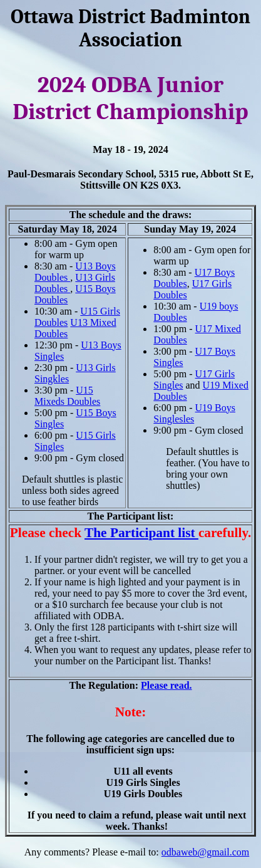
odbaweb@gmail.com (205, 852)
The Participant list (141, 533)
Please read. (166, 685)
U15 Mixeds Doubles (67, 396)
